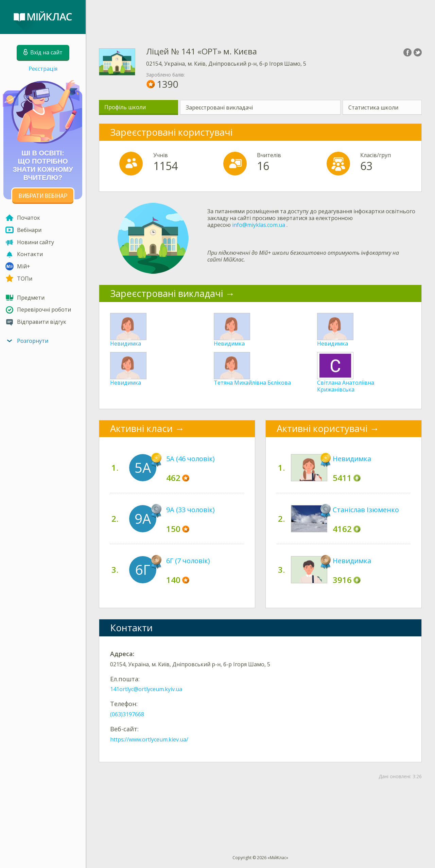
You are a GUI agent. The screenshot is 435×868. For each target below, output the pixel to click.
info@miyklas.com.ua (259, 225)
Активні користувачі (322, 428)
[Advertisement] (260, 17)
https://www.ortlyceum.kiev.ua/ (149, 739)
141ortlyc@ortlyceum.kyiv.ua (146, 689)
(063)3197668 (127, 714)
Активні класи (141, 428)
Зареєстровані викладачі (219, 107)
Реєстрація (43, 69)
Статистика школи (373, 107)
